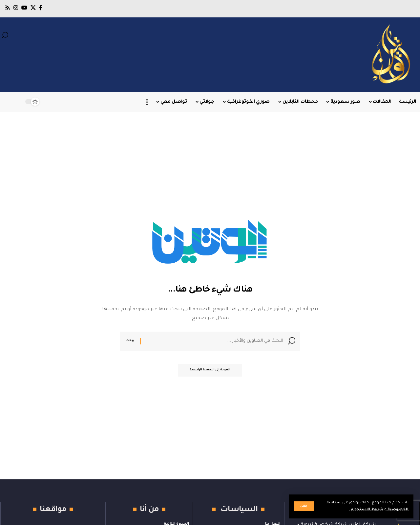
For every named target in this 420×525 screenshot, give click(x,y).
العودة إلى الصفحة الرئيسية (210, 372)
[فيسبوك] (41, 8)
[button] (304, 506)
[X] (33, 8)
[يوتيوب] (24, 8)
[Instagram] (16, 8)
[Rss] (8, 8)
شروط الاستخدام (365, 510)
